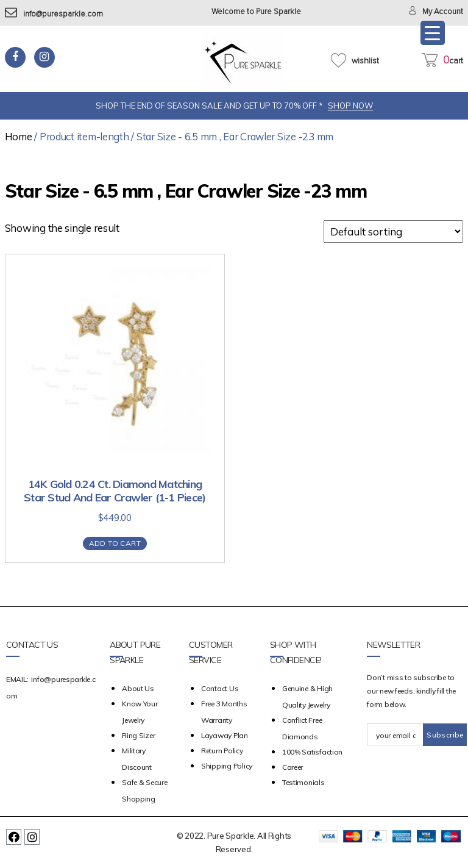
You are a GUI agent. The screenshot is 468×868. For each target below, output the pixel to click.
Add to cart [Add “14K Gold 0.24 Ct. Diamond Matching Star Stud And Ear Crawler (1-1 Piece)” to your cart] (115, 543)
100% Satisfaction (312, 752)
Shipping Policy (227, 766)
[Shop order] (393, 231)
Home (19, 136)
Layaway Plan (225, 735)
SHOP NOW (350, 106)
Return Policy (222, 751)
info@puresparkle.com (54, 14)
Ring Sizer (138, 735)
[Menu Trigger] (433, 33)
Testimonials (303, 782)
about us (138, 688)
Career (292, 767)
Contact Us (220, 688)
